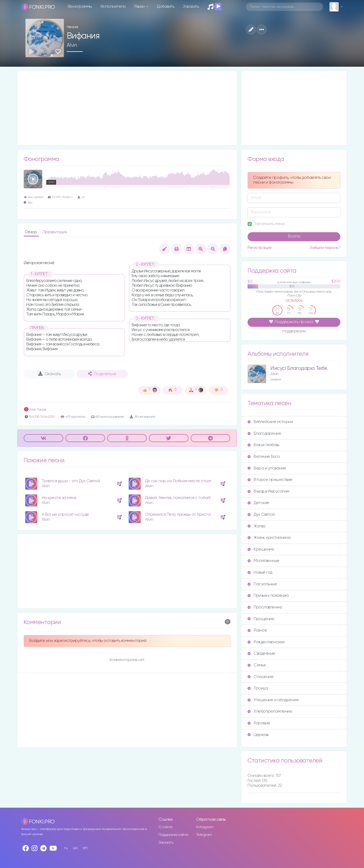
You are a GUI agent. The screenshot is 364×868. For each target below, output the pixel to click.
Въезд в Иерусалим (268, 491)
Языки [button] (140, 7)
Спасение (260, 677)
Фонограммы (80, 7)
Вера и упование (267, 468)
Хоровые (259, 723)
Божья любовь (263, 445)
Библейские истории (270, 422)
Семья (257, 665)
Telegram (204, 835)
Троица (258, 688)
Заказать (191, 7)
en (85, 848)
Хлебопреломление (270, 711)
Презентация (55, 232)
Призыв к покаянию (268, 596)
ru (66, 848)
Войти (294, 236)
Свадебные (261, 653)
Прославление (265, 607)
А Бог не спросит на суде (65, 515)
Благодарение (264, 433)
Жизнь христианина (269, 538)
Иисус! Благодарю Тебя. (299, 368)
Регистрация (260, 248)
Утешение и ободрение (273, 700)
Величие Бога (263, 457)
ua (75, 848)
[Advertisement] (127, 108)
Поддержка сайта (173, 835)
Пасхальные (262, 584)
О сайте (166, 827)
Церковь (258, 735)
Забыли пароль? (325, 248)
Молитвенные (263, 561)
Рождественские (266, 642)
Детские (258, 503)
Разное (257, 630)
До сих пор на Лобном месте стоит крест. (184, 481)
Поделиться (102, 374)
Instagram (205, 827)
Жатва (256, 526)
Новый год (260, 572)
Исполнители (113, 7)
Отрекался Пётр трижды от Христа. (178, 515)
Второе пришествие (270, 480)
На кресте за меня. (59, 498)
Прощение (261, 619)
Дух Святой (261, 515)
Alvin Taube (35, 410)
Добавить (166, 7)
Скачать (50, 374)
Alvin (72, 45)
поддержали (294, 332)
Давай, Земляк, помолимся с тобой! (178, 498)
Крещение (261, 549)
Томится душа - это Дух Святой (71, 481)
